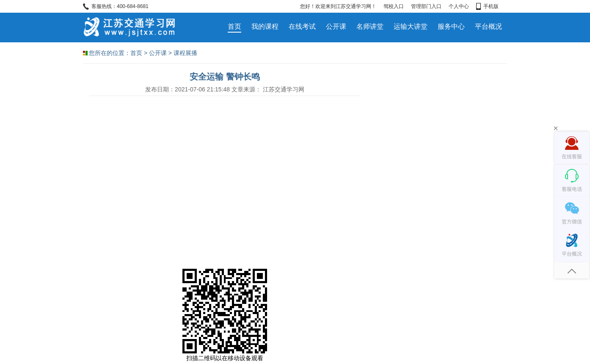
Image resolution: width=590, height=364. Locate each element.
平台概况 (488, 26)
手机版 (487, 6)
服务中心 (451, 26)
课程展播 (185, 53)
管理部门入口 (426, 6)
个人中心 (459, 6)
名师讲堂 (370, 26)
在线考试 (302, 26)
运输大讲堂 (411, 26)
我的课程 (265, 26)
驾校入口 (394, 6)
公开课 (336, 26)
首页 (234, 26)
